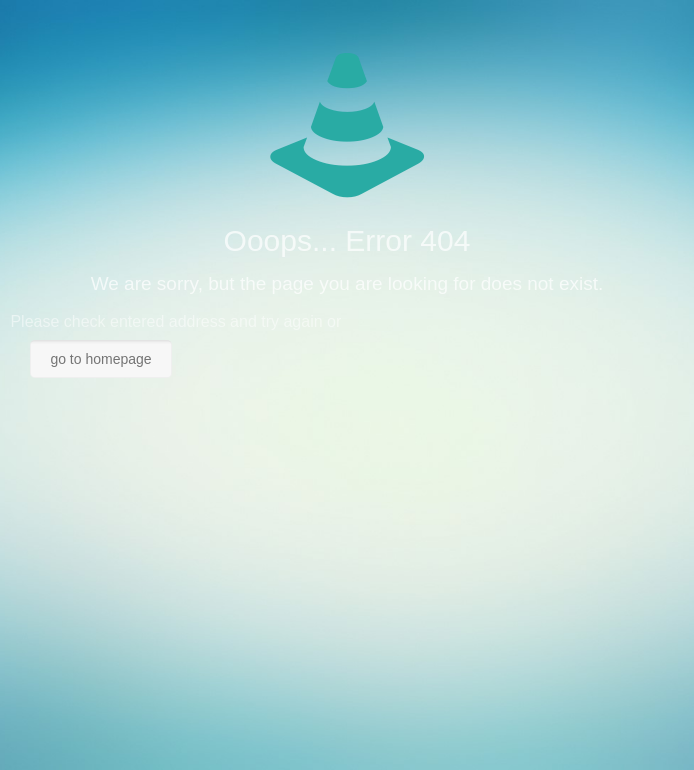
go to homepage (100, 359)
